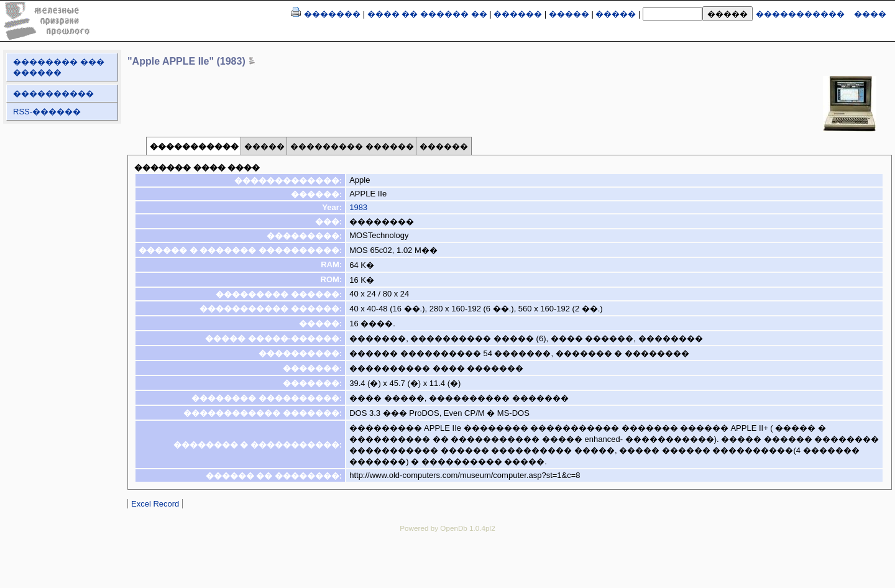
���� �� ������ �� (427, 14)
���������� (53, 94)
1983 (358, 207)
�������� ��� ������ (59, 67)
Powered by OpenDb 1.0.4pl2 (447, 528)
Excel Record (155, 504)
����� (569, 14)
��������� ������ (352, 146)
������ (518, 14)
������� (332, 14)
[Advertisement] (447, 569)
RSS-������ (47, 112)
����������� (800, 14)
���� (870, 14)
